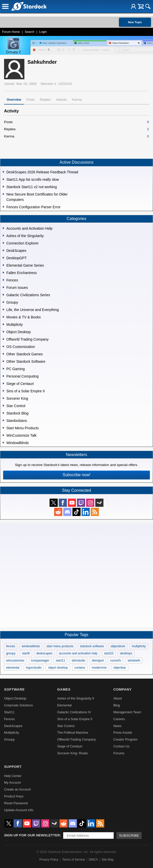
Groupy (9, 739)
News (117, 726)
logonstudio (34, 668)
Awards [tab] (61, 100)
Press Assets (123, 733)
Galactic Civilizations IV (74, 712)
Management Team (127, 712)
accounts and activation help (78, 653)
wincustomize (15, 660)
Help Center (13, 776)
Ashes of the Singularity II (76, 698)
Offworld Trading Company (76, 739)
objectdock (118, 646)
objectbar (120, 668)
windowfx (134, 660)
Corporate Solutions (18, 705)
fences (11, 646)
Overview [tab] (14, 100)
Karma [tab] (77, 100)
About (118, 698)
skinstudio (78, 660)
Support (13, 767)
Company (123, 689)
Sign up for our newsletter (32, 835)
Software (14, 689)
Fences (9, 719)
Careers (119, 719)
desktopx (126, 653)
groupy (11, 653)
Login (43, 32)
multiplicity (139, 646)
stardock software (92, 646)
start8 (26, 653)
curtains (80, 668)
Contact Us (121, 746)
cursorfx (116, 660)
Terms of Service (74, 860)
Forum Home (11, 32)
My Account (12, 782)
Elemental (64, 705)
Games (64, 689)
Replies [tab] (45, 100)
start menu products (60, 646)
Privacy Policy (49, 860)
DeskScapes (13, 726)
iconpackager (40, 660)
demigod (98, 660)
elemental (13, 668)
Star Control (66, 726)
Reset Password (16, 803)
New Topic (135, 22)
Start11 (9, 712)
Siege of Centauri (70, 746)
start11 (60, 660)
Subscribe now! (76, 475)
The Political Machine (73, 733)
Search (29, 32)
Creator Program (125, 739)
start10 (109, 653)
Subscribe (129, 835)
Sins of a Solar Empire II (75, 719)
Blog (117, 705)
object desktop (58, 668)
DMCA (93, 860)
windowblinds (31, 646)
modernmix (99, 668)
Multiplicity (12, 733)
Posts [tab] (30, 100)
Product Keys (14, 796)
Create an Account (17, 789)
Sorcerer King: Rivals (72, 753)
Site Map (108, 860)
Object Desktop (15, 698)
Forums (119, 753)
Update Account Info (19, 810)
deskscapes (44, 653)
